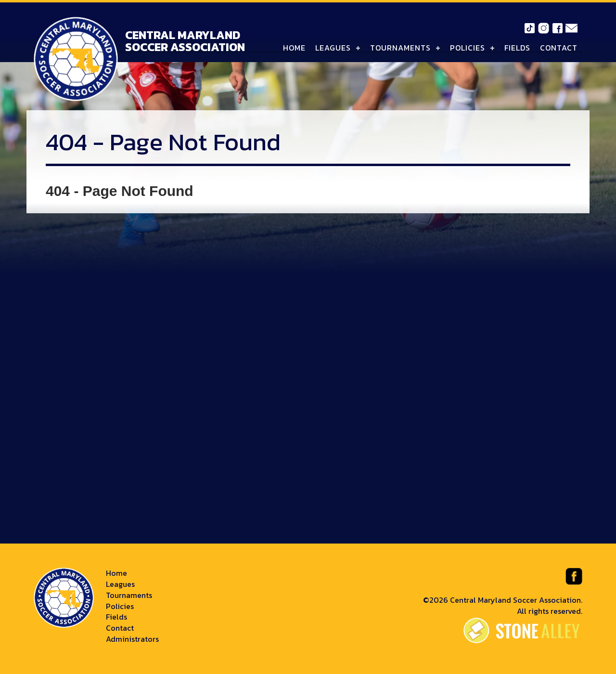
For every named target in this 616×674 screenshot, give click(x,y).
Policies (468, 48)
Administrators (132, 639)
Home (294, 48)
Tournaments (400, 48)
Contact (559, 48)
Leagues (333, 48)
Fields (517, 48)
